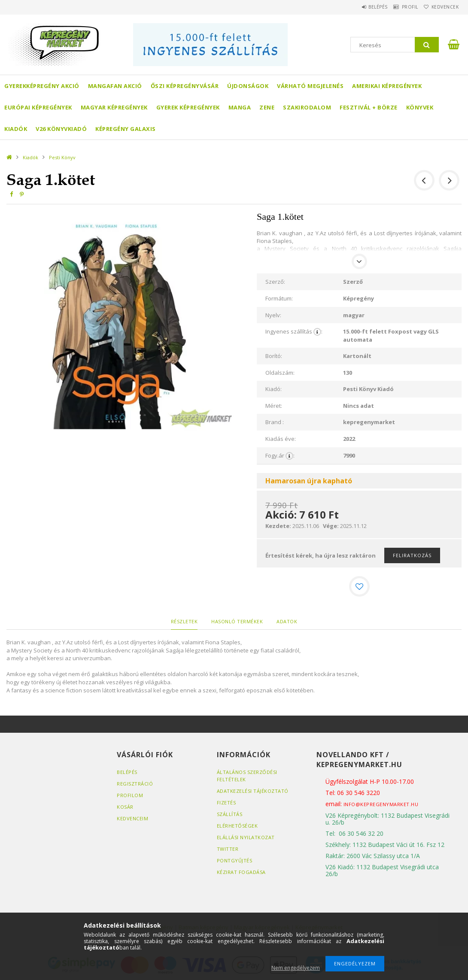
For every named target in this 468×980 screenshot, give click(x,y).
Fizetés (226, 803)
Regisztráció (135, 784)
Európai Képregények (38, 107)
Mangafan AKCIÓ (115, 86)
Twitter (228, 849)
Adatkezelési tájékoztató (253, 791)
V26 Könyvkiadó (61, 129)
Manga (240, 107)
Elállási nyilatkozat (246, 837)
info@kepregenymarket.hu (381, 804)
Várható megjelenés (310, 86)
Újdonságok (248, 86)
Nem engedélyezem (296, 968)
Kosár (125, 807)
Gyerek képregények (188, 107)
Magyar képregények (114, 107)
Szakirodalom (307, 107)
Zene (267, 107)
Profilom (130, 795)
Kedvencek (441, 7)
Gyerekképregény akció (42, 86)
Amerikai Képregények (387, 86)
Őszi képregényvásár (185, 86)
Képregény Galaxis (126, 129)
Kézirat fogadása (241, 872)
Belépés (360, 7)
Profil (399, 7)
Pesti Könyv (62, 157)
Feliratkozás (412, 555)
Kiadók (16, 129)
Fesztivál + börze (369, 107)
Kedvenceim (132, 818)
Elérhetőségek (237, 826)
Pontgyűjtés (235, 860)
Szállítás (230, 814)
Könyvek (420, 107)
